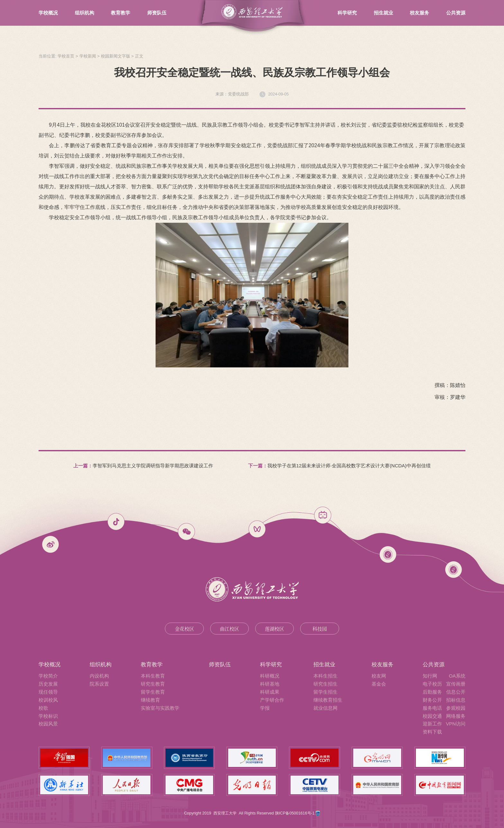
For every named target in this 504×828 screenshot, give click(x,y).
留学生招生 (325, 692)
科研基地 (270, 684)
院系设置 (99, 684)
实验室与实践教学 (160, 708)
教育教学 (121, 13)
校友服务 (419, 13)
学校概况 (48, 13)
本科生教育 (153, 676)
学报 (265, 708)
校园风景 (48, 724)
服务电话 (432, 708)
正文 (139, 56)
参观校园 (456, 708)
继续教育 (150, 700)
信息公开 (456, 692)
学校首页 (66, 56)
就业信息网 (325, 708)
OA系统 (457, 676)
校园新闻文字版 (116, 56)
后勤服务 (432, 692)
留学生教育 (153, 692)
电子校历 (432, 684)
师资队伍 (157, 13)
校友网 (379, 676)
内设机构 (99, 676)
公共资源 (456, 13)
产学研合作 (272, 700)
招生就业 (383, 13)
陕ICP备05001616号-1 (296, 813)
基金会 (379, 684)
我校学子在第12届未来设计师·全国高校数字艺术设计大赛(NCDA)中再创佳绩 (349, 466)
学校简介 (48, 676)
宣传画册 (456, 684)
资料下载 (432, 732)
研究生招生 (325, 684)
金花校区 (184, 629)
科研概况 (270, 676)
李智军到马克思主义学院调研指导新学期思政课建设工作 (153, 466)
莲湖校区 (274, 629)
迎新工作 (432, 724)
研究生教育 (153, 684)
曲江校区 (230, 629)
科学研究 (347, 13)
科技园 (320, 629)
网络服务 (456, 716)
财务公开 (432, 700)
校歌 (43, 708)
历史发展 (48, 684)
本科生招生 (325, 676)
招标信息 (456, 700)
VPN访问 (456, 724)
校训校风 (48, 700)
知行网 (430, 676)
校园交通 (432, 716)
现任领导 (48, 692)
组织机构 (85, 13)
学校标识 (48, 716)
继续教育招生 (328, 700)
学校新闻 (88, 56)
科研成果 (270, 692)
